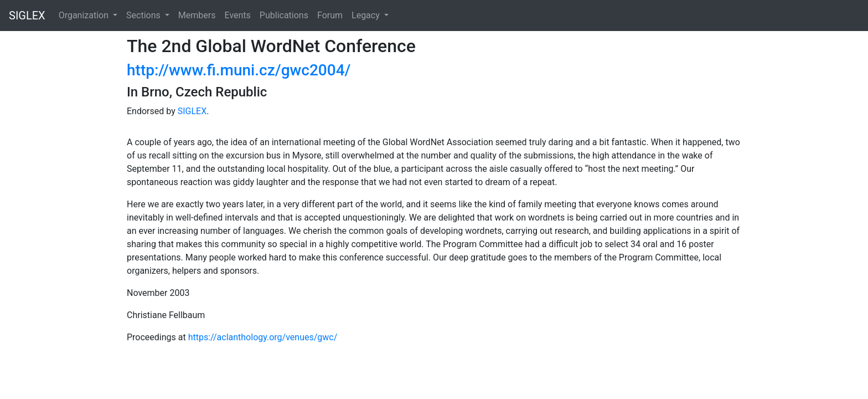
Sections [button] (144, 15)
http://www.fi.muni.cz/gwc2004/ (239, 70)
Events (237, 15)
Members (197, 15)
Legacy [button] (367, 15)
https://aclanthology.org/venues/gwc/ (263, 337)
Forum (330, 15)
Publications (284, 15)
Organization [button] (85, 15)
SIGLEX (27, 16)
